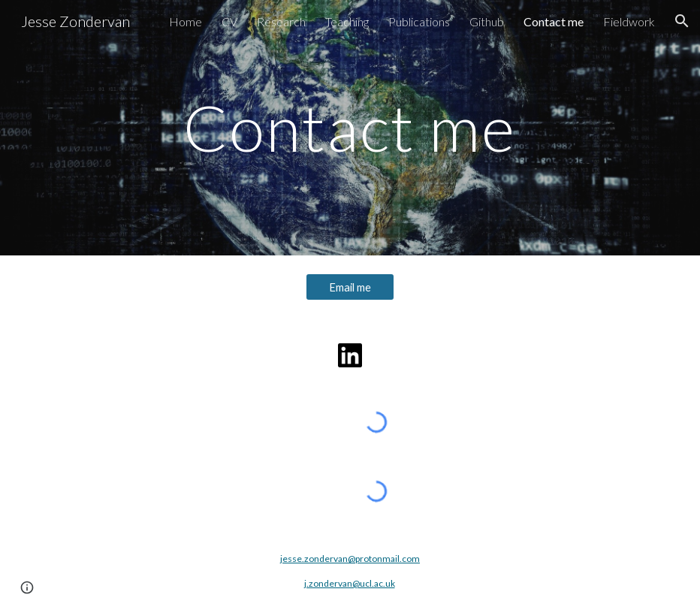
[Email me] (350, 287)
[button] (682, 21)
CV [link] (229, 21)
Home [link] (186, 21)
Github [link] (487, 21)
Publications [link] (419, 21)
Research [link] (281, 21)
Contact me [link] (554, 21)
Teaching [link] (347, 21)
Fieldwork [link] (629, 21)
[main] (350, 127)
